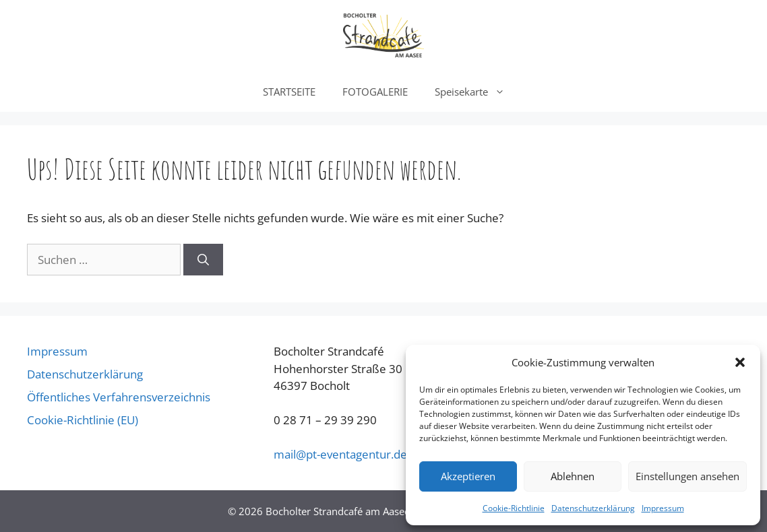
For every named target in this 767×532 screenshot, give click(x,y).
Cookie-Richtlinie (514, 508)
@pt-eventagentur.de (340, 454)
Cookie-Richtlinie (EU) (83, 420)
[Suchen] (203, 260)
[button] (740, 362)
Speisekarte (477, 92)
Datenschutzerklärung (593, 508)
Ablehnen (573, 476)
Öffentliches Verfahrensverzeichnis (119, 397)
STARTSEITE (289, 92)
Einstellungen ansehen (687, 476)
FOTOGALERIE (375, 92)
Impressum (663, 508)
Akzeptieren (468, 476)
